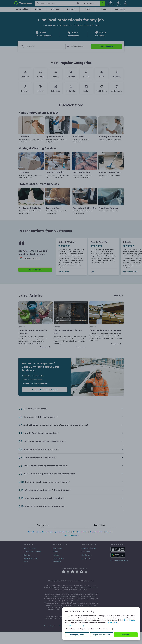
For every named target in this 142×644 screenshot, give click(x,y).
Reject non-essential (102, 635)
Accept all (126, 635)
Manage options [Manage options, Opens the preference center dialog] (77, 635)
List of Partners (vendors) (74, 626)
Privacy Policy (113, 622)
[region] (101, 624)
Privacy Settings (129, 620)
